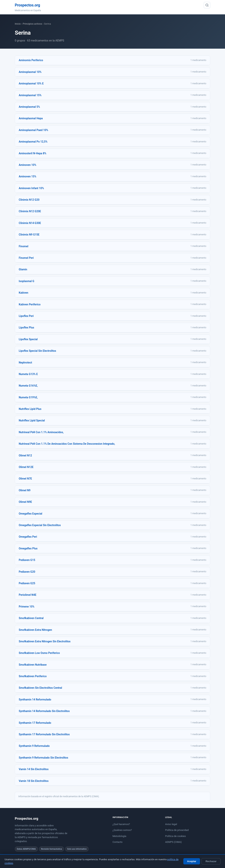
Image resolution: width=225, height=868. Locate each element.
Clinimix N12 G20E (30, 211)
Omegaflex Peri (28, 537)
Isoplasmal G (27, 281)
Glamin (23, 269)
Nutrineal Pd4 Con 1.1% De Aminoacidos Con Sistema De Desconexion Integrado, (67, 444)
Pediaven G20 (27, 572)
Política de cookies (175, 836)
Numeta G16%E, (28, 386)
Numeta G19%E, (28, 397)
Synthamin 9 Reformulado (34, 746)
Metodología (119, 836)
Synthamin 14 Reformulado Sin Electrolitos (44, 711)
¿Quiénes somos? (122, 830)
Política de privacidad (177, 830)
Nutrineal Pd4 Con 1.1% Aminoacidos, (41, 432)
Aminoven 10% (28, 165)
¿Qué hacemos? (121, 824)
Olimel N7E (25, 479)
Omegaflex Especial (30, 514)
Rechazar (211, 861)
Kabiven (23, 293)
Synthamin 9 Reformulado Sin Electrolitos (43, 758)
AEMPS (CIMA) (173, 842)
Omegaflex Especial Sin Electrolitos (40, 525)
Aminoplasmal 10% (30, 72)
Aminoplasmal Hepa (31, 118)
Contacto (118, 842)
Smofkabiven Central (31, 618)
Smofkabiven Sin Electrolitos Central (40, 688)
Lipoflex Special (28, 339)
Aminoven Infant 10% (31, 188)
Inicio (18, 24)
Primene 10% (27, 607)
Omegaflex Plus (28, 548)
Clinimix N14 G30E (30, 223)
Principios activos (32, 24)
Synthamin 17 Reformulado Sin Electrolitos (44, 734)
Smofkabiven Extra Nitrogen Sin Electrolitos (45, 641)
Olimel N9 (25, 490)
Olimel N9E (25, 502)
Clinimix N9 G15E (29, 235)
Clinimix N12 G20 (29, 200)
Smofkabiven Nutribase (33, 665)
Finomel (23, 246)
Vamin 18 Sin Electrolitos (34, 781)
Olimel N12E (26, 467)
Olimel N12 (25, 455)
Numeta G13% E (28, 374)
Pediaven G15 (27, 560)
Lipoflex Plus (26, 328)
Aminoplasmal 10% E (31, 83)
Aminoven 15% (28, 176)
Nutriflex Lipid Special (32, 420)
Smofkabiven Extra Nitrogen (35, 630)
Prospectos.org (27, 5)
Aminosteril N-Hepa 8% (33, 153)
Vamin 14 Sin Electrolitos (34, 769)
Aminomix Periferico (31, 60)
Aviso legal (171, 824)
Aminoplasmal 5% (29, 107)
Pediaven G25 (27, 583)
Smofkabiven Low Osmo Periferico (39, 653)
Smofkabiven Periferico (33, 676)
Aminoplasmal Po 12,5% (33, 142)
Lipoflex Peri (26, 316)
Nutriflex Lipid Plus (30, 409)
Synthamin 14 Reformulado (35, 700)
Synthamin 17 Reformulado (35, 723)
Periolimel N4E (28, 595)
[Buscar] (207, 5)
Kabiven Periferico (30, 304)
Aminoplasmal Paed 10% (33, 130)
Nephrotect (25, 363)
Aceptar (192, 861)
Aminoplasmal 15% (30, 95)
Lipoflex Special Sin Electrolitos (37, 351)
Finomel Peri (26, 258)
